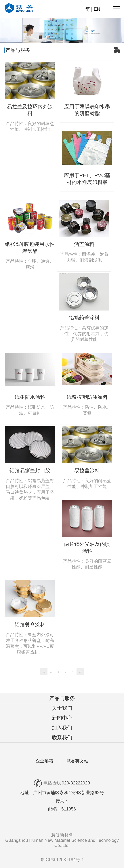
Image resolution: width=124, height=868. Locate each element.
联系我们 (62, 738)
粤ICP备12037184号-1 (62, 860)
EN (97, 9)
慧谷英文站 (77, 761)
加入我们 (62, 728)
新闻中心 (62, 718)
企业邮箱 (44, 761)
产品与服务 (62, 698)
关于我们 (62, 708)
